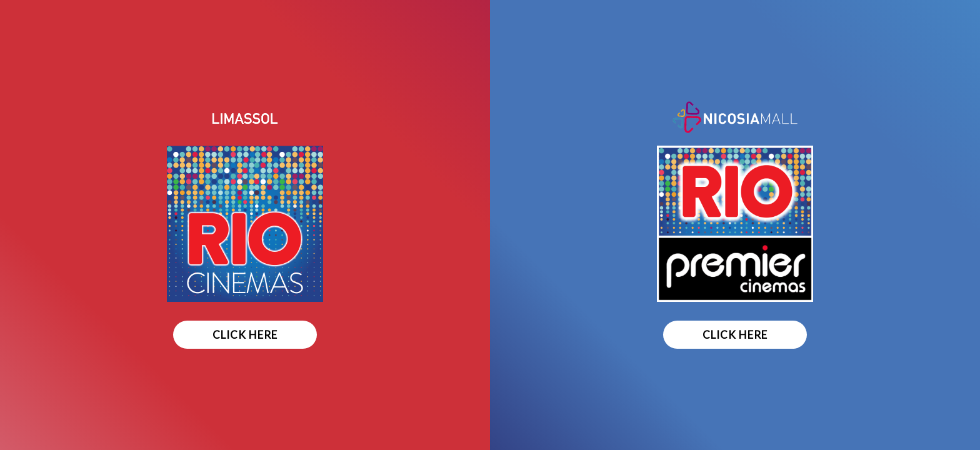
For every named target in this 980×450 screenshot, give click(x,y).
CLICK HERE (245, 335)
